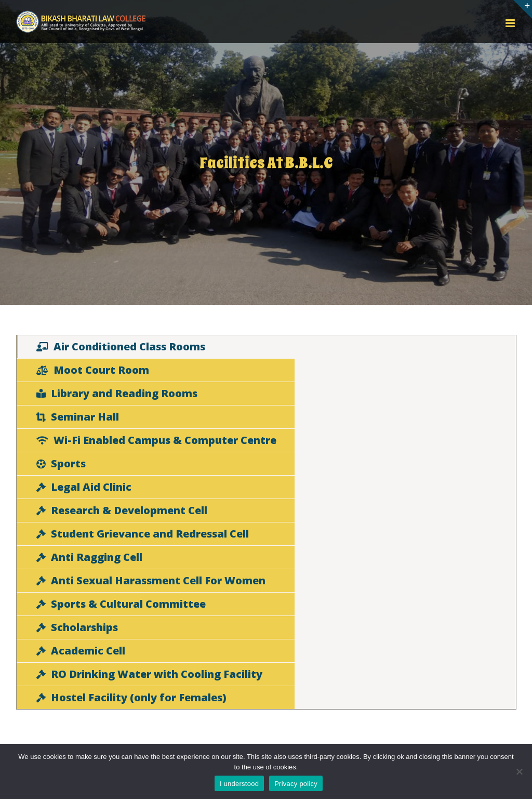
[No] (519, 771)
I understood (239, 784)
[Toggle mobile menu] (511, 23)
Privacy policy (296, 784)
